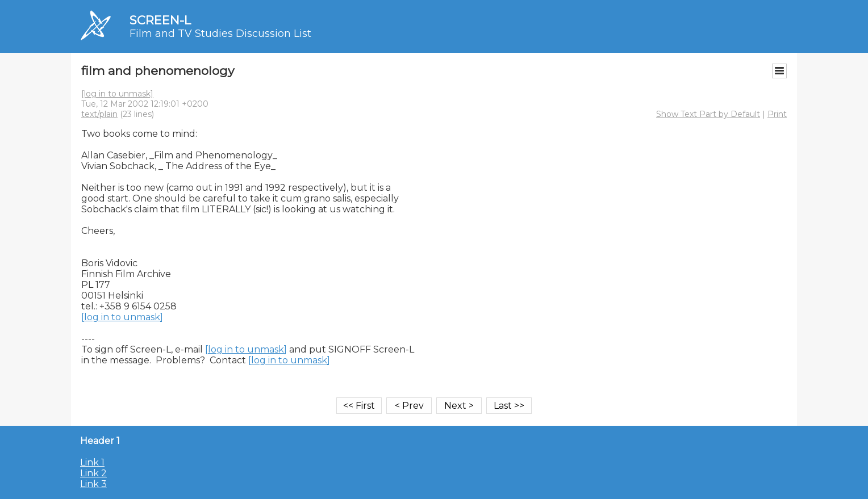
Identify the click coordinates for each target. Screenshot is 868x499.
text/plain (99, 114)
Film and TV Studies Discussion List (220, 33)
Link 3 (93, 484)
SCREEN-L (160, 20)
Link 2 (93, 473)
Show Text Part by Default (708, 114)
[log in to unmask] (117, 94)
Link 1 (92, 462)
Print (777, 114)
